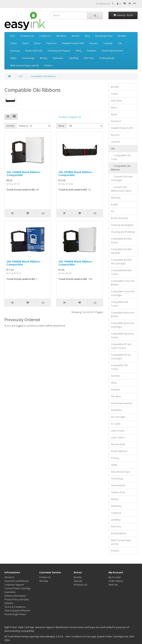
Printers (48, 65)
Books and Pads (34, 51)
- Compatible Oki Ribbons (121, 168)
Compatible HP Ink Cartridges (121, 357)
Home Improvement (113, 51)
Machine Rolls (118, 444)
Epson (38, 43)
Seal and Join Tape (121, 472)
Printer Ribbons (119, 451)
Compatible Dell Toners (119, 304)
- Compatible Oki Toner (121, 157)
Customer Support (14, 585)
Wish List (113, 585)
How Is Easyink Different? (17, 611)
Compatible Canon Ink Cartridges (123, 293)
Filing (79, 51)
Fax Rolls (115, 376)
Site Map (44, 581)
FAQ (12, 36)
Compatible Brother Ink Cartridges (121, 262)
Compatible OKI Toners (119, 367)
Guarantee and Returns (17, 581)
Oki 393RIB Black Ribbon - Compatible (76, 174)
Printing (115, 458)
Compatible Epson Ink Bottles (122, 314)
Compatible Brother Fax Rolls (121, 251)
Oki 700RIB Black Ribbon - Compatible (76, 263)
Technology (28, 58)
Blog (87, 36)
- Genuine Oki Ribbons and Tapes (121, 189)
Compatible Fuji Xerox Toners (122, 336)
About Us (9, 577)
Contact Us (45, 36)
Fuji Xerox (51, 43)
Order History (116, 581)
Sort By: (10, 126)
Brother (122, 36)
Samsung (15, 51)
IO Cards (116, 424)
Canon (14, 43)
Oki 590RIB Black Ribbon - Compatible (24, 263)
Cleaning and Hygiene (59, 51)
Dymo (26, 43)
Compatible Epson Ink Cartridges (122, 325)
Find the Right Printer (15, 614)
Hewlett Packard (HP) (73, 43)
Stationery (58, 58)
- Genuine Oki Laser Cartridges (122, 178)
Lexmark (108, 43)
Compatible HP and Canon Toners (121, 346)
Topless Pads (118, 492)
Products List (103, 4)
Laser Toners (118, 438)
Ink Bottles (116, 410)
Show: (61, 126)
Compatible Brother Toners (121, 272)
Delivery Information (15, 596)
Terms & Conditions (15, 607)
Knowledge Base (104, 36)
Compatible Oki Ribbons (43, 76)
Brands (76, 36)
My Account (115, 577)
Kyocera (94, 43)
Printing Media (107, 58)
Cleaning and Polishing (123, 232)
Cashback (116, 513)
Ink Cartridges (118, 417)
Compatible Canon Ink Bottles (123, 283)
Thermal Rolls (118, 485)
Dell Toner (116, 101)
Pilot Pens (89, 58)
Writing (43, 58)
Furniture (92, 51)
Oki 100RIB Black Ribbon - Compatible (24, 174)
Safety (13, 58)
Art (113, 211)
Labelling (73, 58)
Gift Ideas (61, 36)
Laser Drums (118, 431)
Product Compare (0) (70, 117)
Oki (120, 43)
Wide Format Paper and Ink (24, 65)
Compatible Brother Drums (121, 241)
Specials (78, 581)
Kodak (114, 204)
